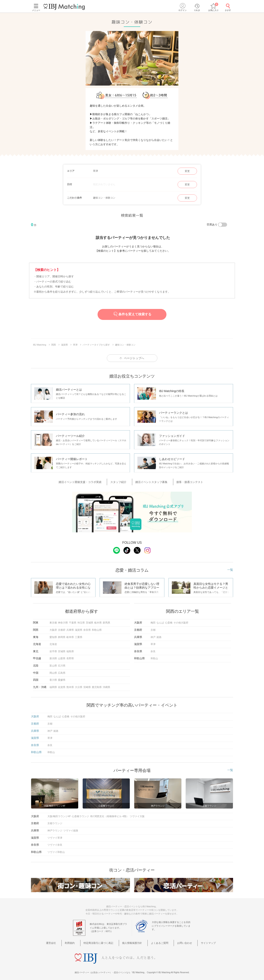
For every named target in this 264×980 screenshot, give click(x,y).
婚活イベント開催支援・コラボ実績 (88, 481)
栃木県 (98, 621)
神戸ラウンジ (55, 829)
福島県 (70, 650)
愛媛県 (62, 678)
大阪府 (53, 628)
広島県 (62, 671)
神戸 (153, 636)
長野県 (70, 657)
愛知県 (53, 636)
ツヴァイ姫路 (71, 829)
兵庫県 (70, 628)
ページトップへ (134, 358)
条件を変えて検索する (132, 314)
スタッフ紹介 (122, 481)
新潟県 (53, 657)
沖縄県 (106, 686)
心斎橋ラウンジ (80, 815)
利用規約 (77, 941)
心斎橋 (169, 621)
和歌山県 (97, 628)
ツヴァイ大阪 (137, 815)
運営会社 (61, 941)
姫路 (159, 636)
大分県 (79, 686)
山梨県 (62, 657)
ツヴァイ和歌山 (56, 851)
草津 (153, 643)
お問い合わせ (180, 941)
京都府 (62, 628)
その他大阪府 (181, 621)
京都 (153, 628)
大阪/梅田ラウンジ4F (59, 815)
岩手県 (53, 650)
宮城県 (62, 650)
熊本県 (70, 686)
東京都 (53, 621)
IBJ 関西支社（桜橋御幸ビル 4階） (109, 815)
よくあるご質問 (158, 941)
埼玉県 (81, 621)
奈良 (153, 650)
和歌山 (154, 657)
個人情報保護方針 (133, 941)
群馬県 (106, 621)
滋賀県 (79, 628)
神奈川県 (63, 621)
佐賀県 (62, 686)
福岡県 (53, 686)
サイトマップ (200, 941)
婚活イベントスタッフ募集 (150, 481)
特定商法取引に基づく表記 (102, 941)
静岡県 (62, 636)
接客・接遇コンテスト (184, 481)
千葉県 (73, 621)
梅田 (153, 621)
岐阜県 (70, 636)
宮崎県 (87, 686)
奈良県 (87, 628)
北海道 (53, 643)
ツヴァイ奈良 (55, 843)
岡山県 (53, 671)
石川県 (62, 664)
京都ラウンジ (55, 822)
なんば (160, 621)
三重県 (79, 636)
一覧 (230, 568)
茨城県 (90, 621)
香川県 (53, 678)
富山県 (53, 664)
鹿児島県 (97, 686)
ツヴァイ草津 (55, 836)
